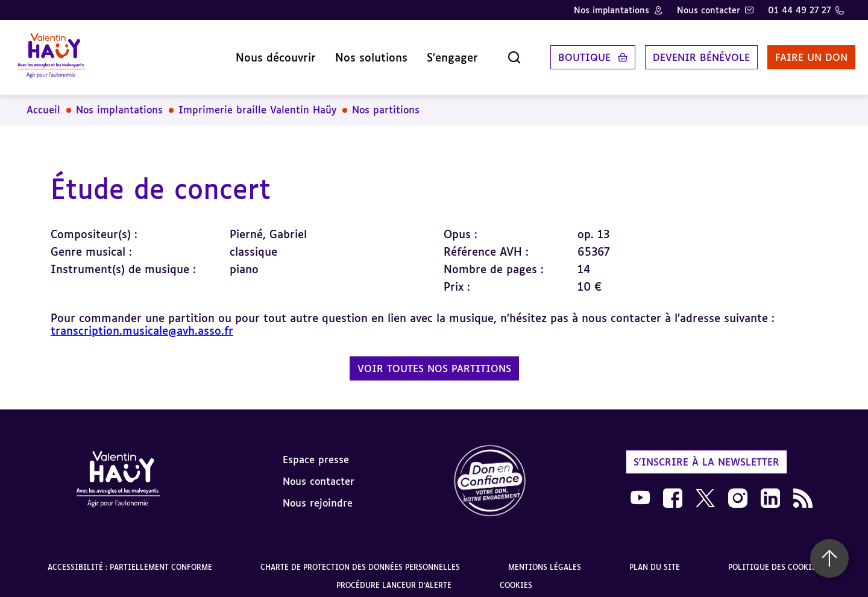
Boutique (573, 54)
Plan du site (655, 559)
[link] (490, 474)
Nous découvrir (264, 54)
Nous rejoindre (318, 496)
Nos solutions (360, 54)
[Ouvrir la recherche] (503, 54)
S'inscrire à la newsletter (706, 455)
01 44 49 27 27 (799, 10)
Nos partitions (386, 103)
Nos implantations (612, 10)
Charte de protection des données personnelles (360, 559)
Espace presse (316, 452)
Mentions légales (545, 559)
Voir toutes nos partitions (434, 361)
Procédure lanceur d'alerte (394, 577)
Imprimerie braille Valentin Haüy (257, 103)
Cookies (516, 577)
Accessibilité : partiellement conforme (130, 559)
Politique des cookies (774, 559)
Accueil (43, 103)
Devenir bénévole (690, 54)
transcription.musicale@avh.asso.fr (142, 323)
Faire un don (800, 54)
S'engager (441, 54)
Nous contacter (709, 10)
